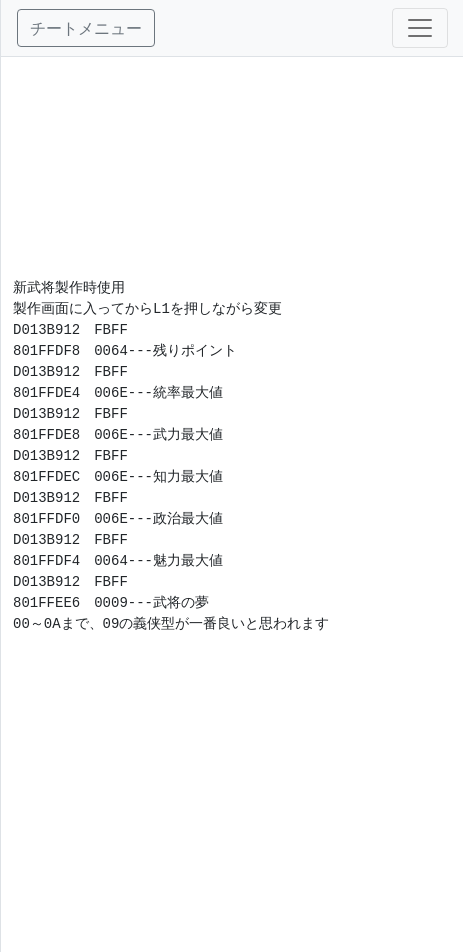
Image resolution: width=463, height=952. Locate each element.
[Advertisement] (232, 157)
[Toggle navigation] (420, 28)
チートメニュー (86, 28)
